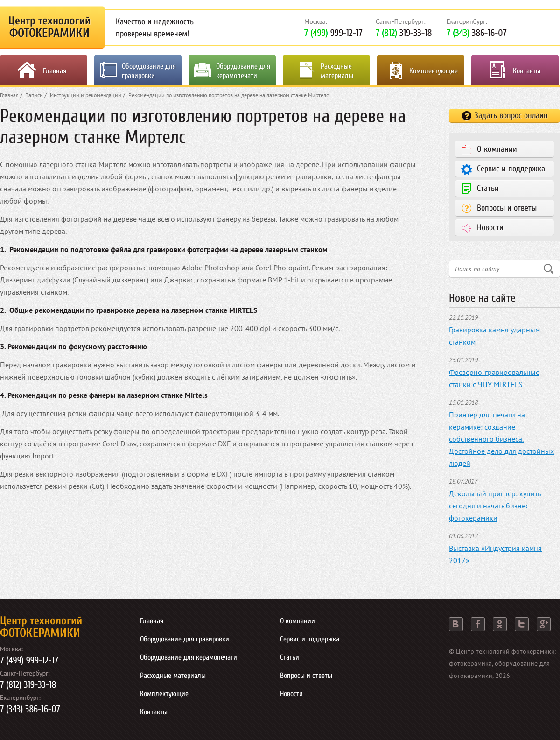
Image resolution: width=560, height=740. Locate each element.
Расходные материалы (337, 71)
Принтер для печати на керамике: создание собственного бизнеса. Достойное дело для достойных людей (501, 439)
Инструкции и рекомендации (86, 95)
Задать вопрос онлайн (511, 116)
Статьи (488, 188)
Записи (34, 95)
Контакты (527, 71)
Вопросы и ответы (507, 208)
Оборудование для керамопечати (243, 71)
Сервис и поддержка (511, 169)
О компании (497, 149)
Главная (55, 71)
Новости (490, 228)
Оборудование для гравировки (149, 71)
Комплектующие (434, 71)
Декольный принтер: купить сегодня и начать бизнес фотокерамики (495, 506)
